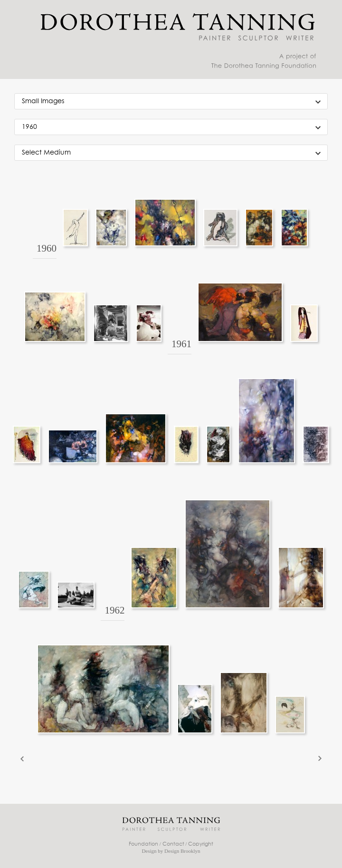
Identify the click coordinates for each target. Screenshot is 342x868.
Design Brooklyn (182, 851)
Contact (173, 844)
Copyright (201, 844)
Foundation (143, 844)
